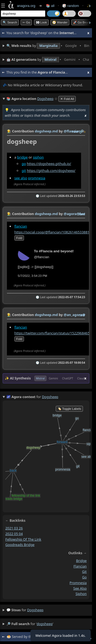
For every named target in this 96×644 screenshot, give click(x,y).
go (24, 164)
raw (75, 131)
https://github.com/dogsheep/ (51, 171)
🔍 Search (10, 22)
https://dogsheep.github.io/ (49, 164)
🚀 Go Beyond (83, 22)
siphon (38, 157)
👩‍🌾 (9, 131)
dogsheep (35, 610)
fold (19, 238)
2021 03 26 (14, 528)
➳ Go (26, 22)
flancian (21, 226)
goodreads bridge (20, 545)
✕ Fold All (67, 99)
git (24, 171)
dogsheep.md (46, 131)
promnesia (37, 178)
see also (21, 178)
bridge (22, 157)
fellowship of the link (23, 539)
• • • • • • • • (48, 46)
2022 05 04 (14, 534)
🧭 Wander (60, 22)
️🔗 (81, 131)
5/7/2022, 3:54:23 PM (33, 276)
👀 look (41, 22)
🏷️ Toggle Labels (69, 409)
